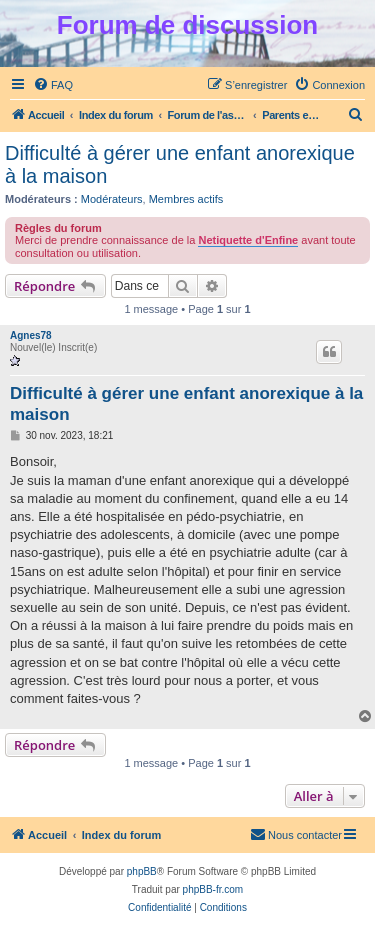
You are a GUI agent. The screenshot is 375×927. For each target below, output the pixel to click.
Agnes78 (31, 335)
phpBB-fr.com (213, 889)
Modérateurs (112, 199)
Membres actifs (186, 199)
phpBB (142, 871)
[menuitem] (53, 85)
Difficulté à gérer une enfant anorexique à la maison (180, 164)
